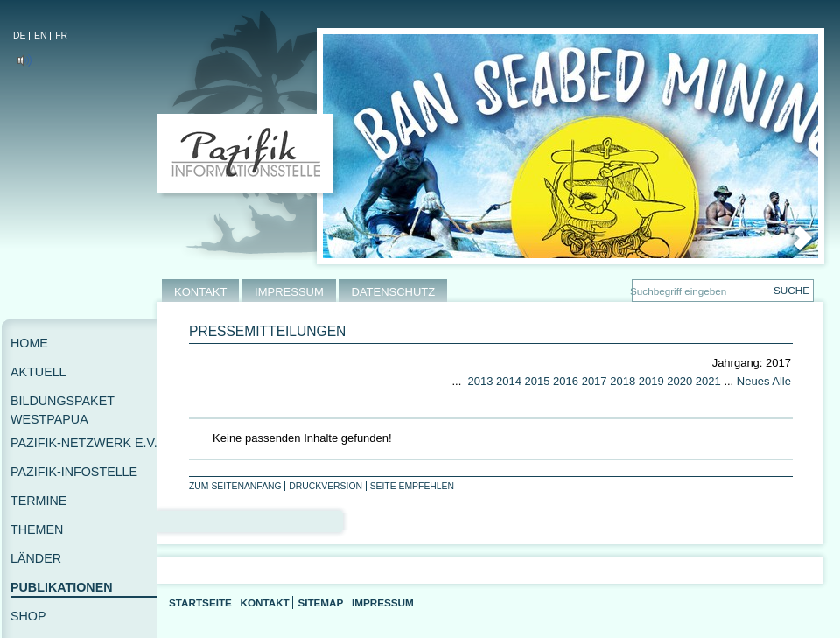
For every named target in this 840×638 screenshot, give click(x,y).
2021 (708, 381)
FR (61, 35)
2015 (538, 381)
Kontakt (264, 603)
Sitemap (320, 603)
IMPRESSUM (289, 292)
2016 (566, 381)
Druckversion (325, 486)
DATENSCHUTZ (393, 292)
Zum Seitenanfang (235, 486)
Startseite (200, 603)
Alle (781, 381)
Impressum (383, 603)
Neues (753, 381)
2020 (679, 381)
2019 (651, 381)
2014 (509, 381)
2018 (623, 381)
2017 (595, 381)
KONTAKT (200, 292)
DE (19, 35)
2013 (480, 381)
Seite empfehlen (412, 486)
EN (40, 35)
